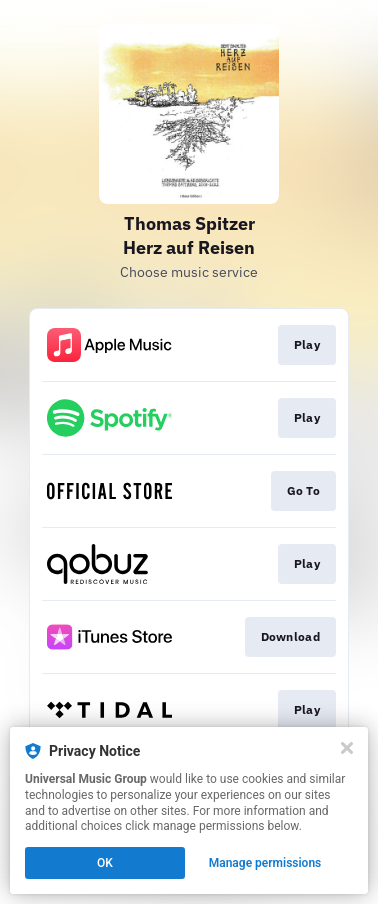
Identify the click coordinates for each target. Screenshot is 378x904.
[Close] (347, 748)
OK (105, 863)
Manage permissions (265, 863)
